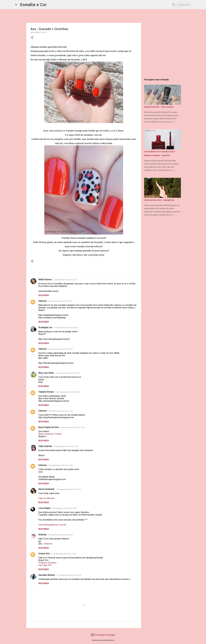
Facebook (49, 434)
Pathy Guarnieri (45, 446)
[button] (32, 38)
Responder (44, 295)
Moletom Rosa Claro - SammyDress (159, 200)
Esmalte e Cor (33, 4)
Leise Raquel (44, 508)
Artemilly (42, 535)
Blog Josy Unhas (46, 373)
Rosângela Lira (45, 327)
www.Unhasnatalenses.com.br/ (52, 525)
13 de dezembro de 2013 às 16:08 (60, 465)
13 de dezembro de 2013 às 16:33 (68, 489)
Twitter (58, 434)
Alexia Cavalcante (46, 489)
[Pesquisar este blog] (178, 5)
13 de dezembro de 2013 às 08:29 (67, 373)
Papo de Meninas (46, 498)
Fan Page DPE (45, 565)
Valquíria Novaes (46, 392)
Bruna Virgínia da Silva (48, 427)
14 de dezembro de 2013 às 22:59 (64, 508)
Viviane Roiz (44, 554)
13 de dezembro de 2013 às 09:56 (67, 392)
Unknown (43, 301)
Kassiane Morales (47, 575)
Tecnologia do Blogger (103, 635)
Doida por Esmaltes (47, 563)
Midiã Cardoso (45, 280)
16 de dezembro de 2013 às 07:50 (63, 554)
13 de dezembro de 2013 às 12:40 (72, 427)
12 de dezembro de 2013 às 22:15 (65, 280)
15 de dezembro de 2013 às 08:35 (60, 535)
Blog (40, 434)
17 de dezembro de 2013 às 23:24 (69, 575)
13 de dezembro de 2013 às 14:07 (66, 446)
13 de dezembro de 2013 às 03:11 (60, 301)
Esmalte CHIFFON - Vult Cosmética (159, 107)
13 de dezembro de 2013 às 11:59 (60, 411)
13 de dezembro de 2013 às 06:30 (65, 328)
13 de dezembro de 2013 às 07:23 (60, 349)
